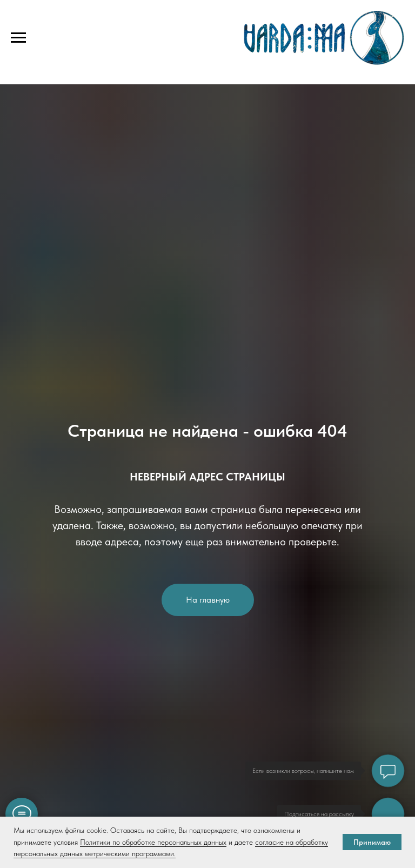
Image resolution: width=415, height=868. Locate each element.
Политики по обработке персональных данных (153, 842)
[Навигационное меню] (18, 38)
